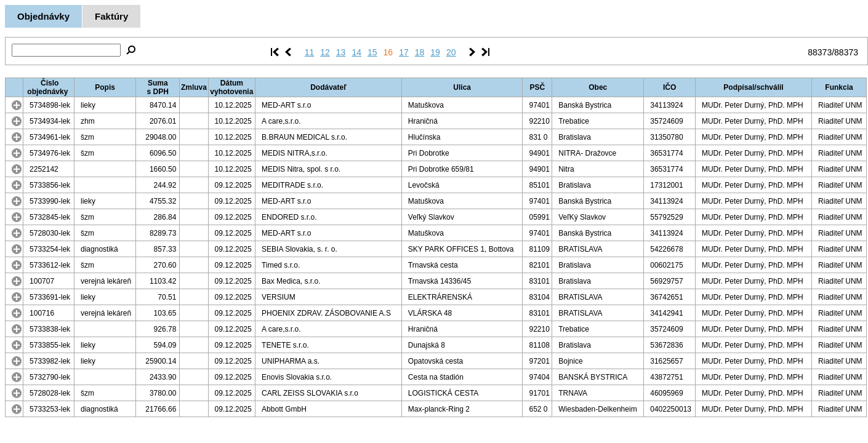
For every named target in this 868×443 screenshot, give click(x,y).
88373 (820, 52)
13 (341, 52)
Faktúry (111, 16)
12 (325, 52)
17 (404, 52)
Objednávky (43, 16)
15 (372, 52)
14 (356, 52)
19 (435, 52)
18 (420, 52)
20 (451, 52)
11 (310, 52)
